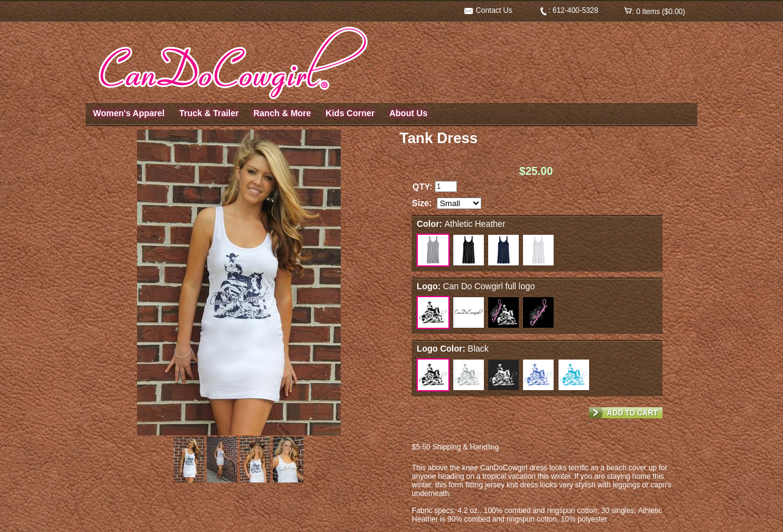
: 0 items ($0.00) (655, 12)
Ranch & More (282, 113)
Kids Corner (350, 113)
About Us (408, 113)
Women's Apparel (129, 113)
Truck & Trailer (209, 113)
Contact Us (488, 10)
